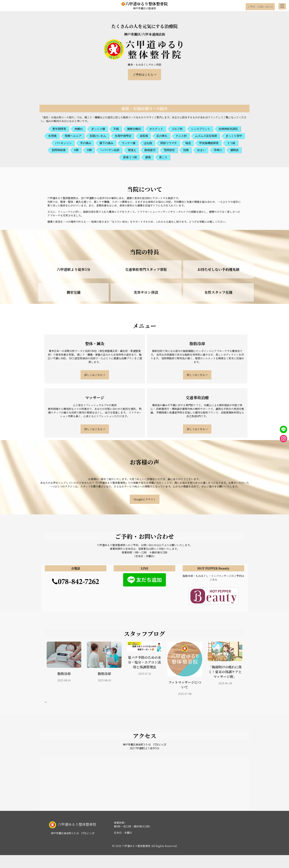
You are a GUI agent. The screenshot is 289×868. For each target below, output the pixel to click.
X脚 (76, 150)
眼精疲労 (150, 150)
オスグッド (156, 129)
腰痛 (148, 157)
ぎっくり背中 (234, 136)
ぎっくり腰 (98, 129)
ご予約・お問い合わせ (260, 7)
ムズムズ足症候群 (206, 136)
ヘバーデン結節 (110, 150)
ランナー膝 (129, 143)
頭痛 (186, 150)
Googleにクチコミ (145, 499)
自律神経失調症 (228, 129)
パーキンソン (63, 143)
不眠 (116, 129)
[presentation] (45, 702)
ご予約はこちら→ (144, 75)
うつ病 (231, 143)
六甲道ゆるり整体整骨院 (144, 4)
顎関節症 (169, 150)
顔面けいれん (98, 136)
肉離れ (79, 129)
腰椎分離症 (134, 129)
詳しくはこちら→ (95, 375)
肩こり (163, 157)
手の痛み (86, 143)
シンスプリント (201, 129)
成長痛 (144, 136)
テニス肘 (181, 136)
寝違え (132, 150)
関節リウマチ (169, 143)
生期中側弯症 (123, 136)
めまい (201, 150)
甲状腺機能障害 (209, 143)
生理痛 (52, 136)
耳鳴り (218, 150)
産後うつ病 (130, 157)
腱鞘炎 (235, 150)
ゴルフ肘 (177, 129)
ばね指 (148, 143)
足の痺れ (162, 136)
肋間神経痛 (59, 150)
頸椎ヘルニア (73, 136)
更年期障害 (59, 129)
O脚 (89, 150)
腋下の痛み (106, 143)
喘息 (188, 143)
